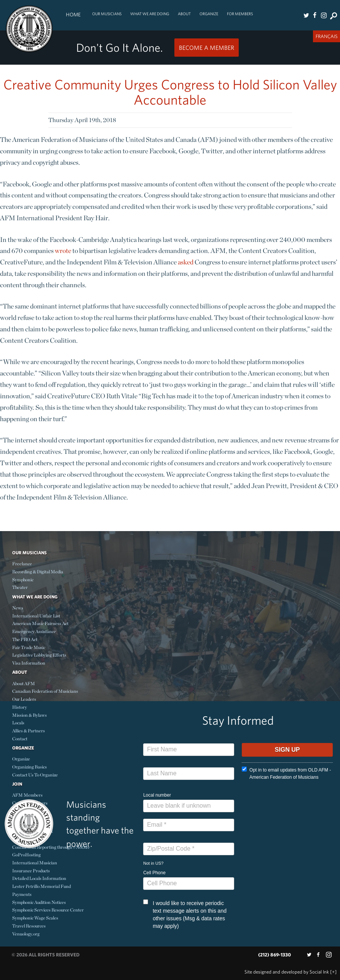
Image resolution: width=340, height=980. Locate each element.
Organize (209, 14)
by (287, 972)
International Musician (35, 863)
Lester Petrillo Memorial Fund (42, 886)
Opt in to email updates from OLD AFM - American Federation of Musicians (286, 773)
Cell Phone (154, 873)
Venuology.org (26, 934)
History (20, 707)
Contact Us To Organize (35, 775)
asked (186, 262)
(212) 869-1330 (275, 955)
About (184, 14)
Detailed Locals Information (39, 878)
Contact (20, 739)
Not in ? (153, 863)
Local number (157, 795)
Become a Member (207, 48)
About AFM (24, 683)
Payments (22, 894)
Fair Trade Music (29, 647)
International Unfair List (36, 616)
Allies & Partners (29, 731)
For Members (240, 14)
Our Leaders (24, 699)
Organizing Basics (30, 767)
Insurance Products (31, 871)
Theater (20, 587)
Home (73, 14)
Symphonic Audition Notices (39, 902)
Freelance (22, 564)
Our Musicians (107, 14)
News (18, 608)
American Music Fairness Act (40, 623)
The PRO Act (25, 639)
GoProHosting (26, 855)
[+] (333, 972)
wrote (63, 251)
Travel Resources (29, 926)
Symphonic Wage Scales (35, 918)
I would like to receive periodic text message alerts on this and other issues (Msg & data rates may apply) (185, 914)
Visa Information (29, 663)
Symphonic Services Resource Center (48, 910)
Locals (18, 723)
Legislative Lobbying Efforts (39, 655)
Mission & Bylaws (30, 715)
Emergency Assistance (34, 631)
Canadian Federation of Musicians (45, 691)
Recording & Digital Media (38, 572)
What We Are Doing (150, 14)
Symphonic (23, 580)
